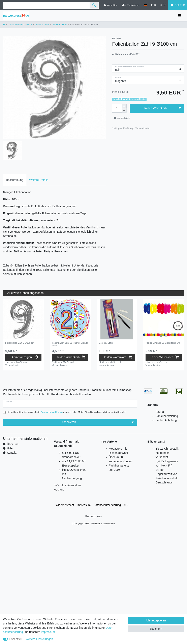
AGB (126, 505)
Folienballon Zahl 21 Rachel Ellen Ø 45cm (70, 344)
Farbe (118, 78)
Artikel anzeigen (25, 357)
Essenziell (16, 639)
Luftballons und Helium (20, 25)
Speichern (156, 629)
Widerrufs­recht (65, 505)
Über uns (13, 444)
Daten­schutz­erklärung (107, 505)
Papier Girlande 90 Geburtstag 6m (163, 343)
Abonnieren (98, 422)
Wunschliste (122, 118)
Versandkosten (142, 128)
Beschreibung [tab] (15, 180)
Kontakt (12, 453)
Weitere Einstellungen (39, 639)
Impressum (84, 505)
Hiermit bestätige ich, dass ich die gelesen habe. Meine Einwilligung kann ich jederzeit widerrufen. (67, 412)
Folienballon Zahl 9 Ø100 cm (20, 343)
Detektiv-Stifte (106, 343)
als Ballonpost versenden (130, 66)
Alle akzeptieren (156, 620)
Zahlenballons (59, 25)
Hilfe (10, 448)
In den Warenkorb (163, 108)
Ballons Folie (42, 25)
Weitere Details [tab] (39, 180)
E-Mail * (10, 401)
